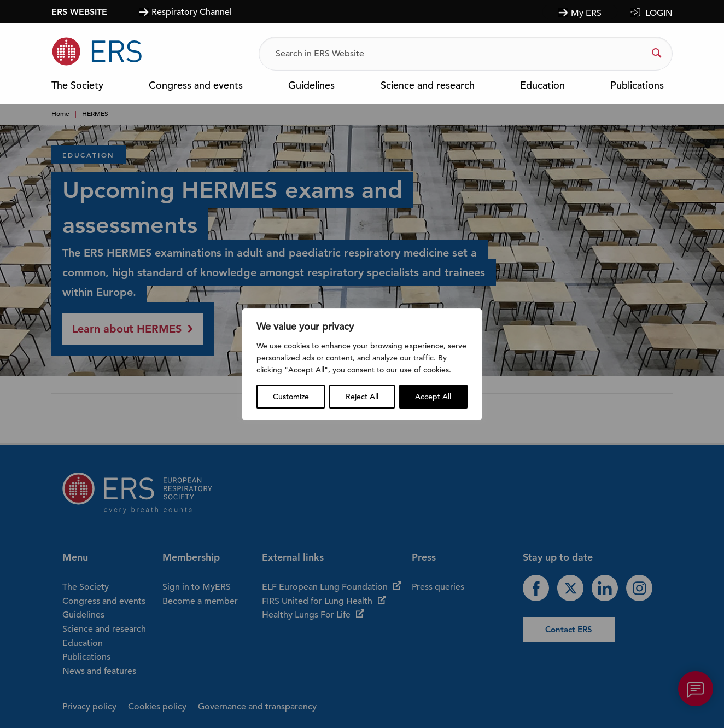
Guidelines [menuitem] (311, 86)
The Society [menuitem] (77, 86)
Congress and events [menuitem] (196, 86)
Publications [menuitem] (637, 86)
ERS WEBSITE (79, 11)
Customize (291, 397)
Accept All (433, 397)
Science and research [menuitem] (428, 86)
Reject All (362, 397)
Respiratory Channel (192, 12)
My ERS (586, 13)
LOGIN (659, 13)
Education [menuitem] (542, 86)
